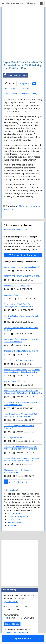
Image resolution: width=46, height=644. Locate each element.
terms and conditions (16, 640)
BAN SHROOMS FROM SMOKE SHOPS (21, 358)
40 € (8, 617)
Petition (10, 83)
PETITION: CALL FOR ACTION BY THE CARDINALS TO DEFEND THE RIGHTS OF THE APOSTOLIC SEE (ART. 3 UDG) (22, 400)
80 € (17, 617)
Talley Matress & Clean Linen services (19, 367)
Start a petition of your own (23, 262)
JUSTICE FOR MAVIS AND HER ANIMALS (22, 283)
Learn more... (11, 609)
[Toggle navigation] (41, 3)
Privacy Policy (11, 94)
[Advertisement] (23, 34)
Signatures (28, 83)
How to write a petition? (18, 523)
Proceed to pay (12, 631)
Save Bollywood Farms (13, 444)
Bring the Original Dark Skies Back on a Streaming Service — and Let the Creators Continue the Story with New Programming (21, 314)
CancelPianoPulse (11, 302)
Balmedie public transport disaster (17, 293)
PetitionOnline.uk (12, 3)
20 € (26, 614)
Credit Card (29, 625)
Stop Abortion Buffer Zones (15, 237)
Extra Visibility (29, 94)
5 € (8, 614)
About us (12, 532)
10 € (16, 614)
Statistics (27, 88)
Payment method (12, 622)
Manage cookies (15, 529)
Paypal (12, 625)
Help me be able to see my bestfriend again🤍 (22, 274)
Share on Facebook (15, 75)
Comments (11, 88)
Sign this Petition (23, 220)
